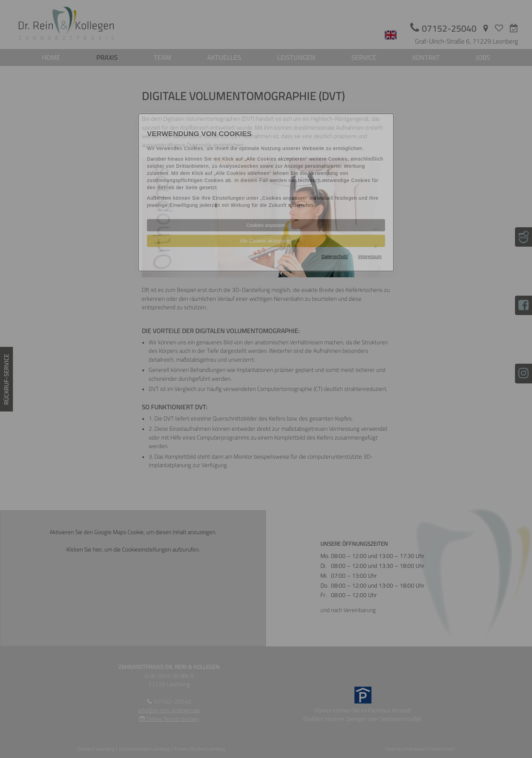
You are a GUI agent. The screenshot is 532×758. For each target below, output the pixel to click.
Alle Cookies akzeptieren (266, 241)
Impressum (370, 257)
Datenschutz (335, 257)
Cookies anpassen (266, 225)
